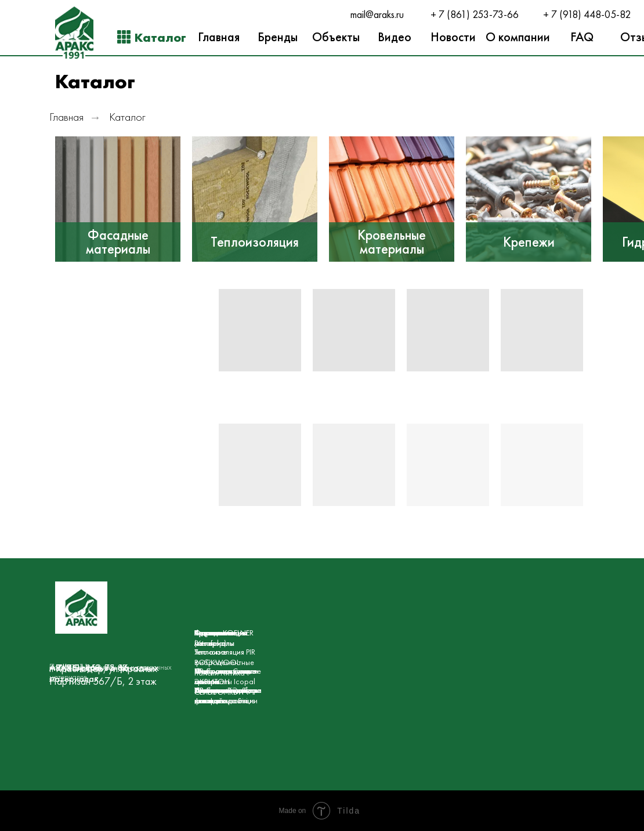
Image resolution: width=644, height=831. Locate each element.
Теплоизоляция (255, 242)
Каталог (127, 117)
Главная (66, 117)
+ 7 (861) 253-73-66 (475, 15)
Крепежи (529, 242)
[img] (118, 199)
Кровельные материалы (392, 242)
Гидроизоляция (221, 633)
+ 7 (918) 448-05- (581, 15)
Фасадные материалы (118, 242)
